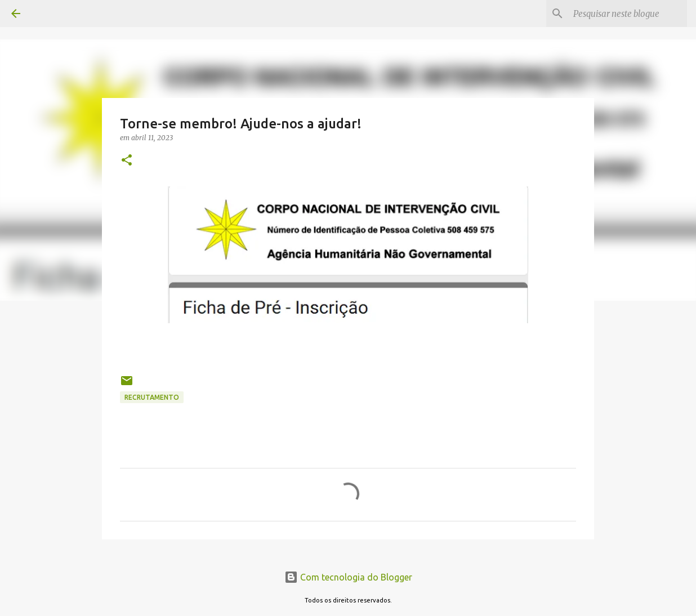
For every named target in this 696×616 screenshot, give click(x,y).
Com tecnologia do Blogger (348, 577)
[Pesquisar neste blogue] (628, 14)
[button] (127, 161)
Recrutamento (152, 397)
